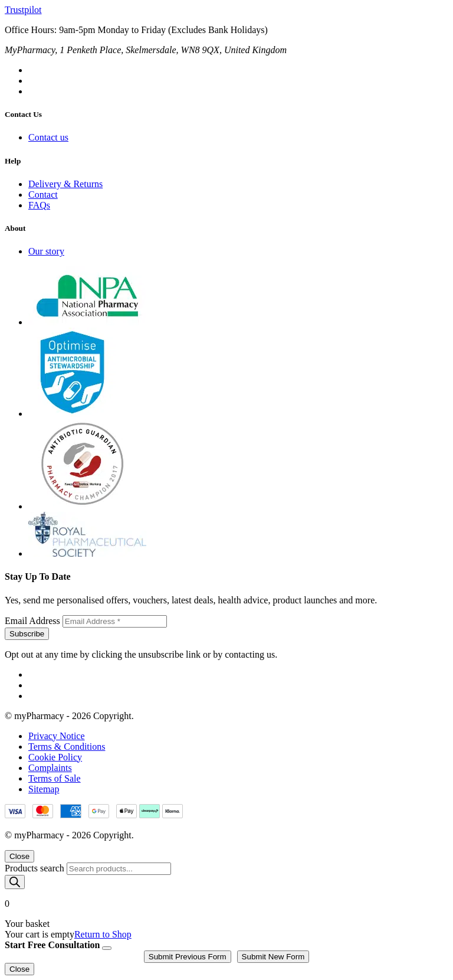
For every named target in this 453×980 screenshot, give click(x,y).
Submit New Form (273, 957)
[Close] (107, 948)
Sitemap (44, 789)
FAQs (39, 205)
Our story (46, 251)
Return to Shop (103, 934)
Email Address (34, 621)
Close (19, 856)
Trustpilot (23, 10)
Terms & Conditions (67, 747)
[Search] (15, 882)
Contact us (48, 137)
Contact (43, 195)
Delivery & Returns (65, 184)
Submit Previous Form (188, 957)
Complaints (50, 768)
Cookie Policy (55, 757)
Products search (36, 868)
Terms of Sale (55, 778)
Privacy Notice (57, 736)
